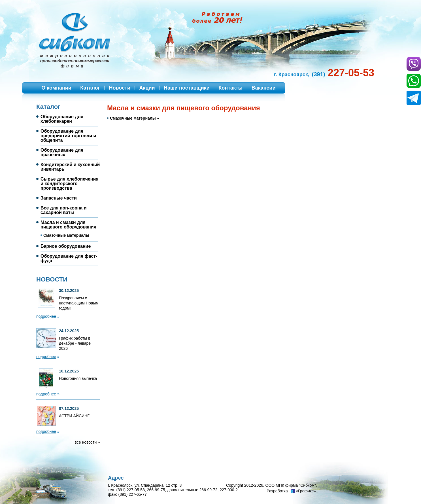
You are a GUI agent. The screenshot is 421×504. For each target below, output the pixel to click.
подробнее (46, 316)
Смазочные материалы (133, 118)
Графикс (306, 491)
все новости (86, 442)
